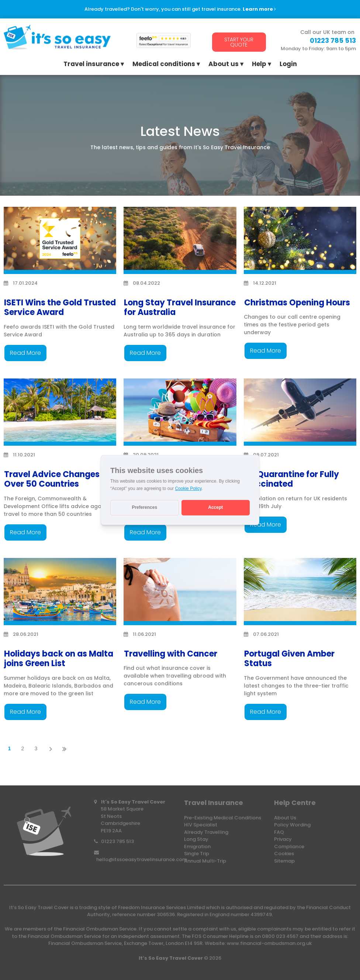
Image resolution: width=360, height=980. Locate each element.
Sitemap (284, 861)
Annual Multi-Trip (205, 861)
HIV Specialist (201, 825)
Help (259, 65)
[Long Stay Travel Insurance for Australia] (180, 241)
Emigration (197, 847)
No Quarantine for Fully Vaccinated (292, 479)
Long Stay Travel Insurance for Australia (180, 307)
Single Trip (197, 854)
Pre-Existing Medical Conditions (223, 818)
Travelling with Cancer (171, 654)
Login (288, 65)
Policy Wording (292, 825)
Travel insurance (91, 65)
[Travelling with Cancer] (180, 592)
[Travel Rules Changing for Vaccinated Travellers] (180, 412)
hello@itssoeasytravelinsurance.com (142, 859)
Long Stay (196, 839)
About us (224, 65)
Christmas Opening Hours (297, 303)
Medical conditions (164, 65)
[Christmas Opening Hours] (300, 241)
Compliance (289, 847)
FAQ (279, 832)
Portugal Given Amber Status (289, 659)
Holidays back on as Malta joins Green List (59, 659)
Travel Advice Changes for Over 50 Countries (59, 479)
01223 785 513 (117, 841)
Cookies (284, 854)
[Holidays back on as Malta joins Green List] (60, 592)
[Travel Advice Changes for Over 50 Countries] (60, 412)
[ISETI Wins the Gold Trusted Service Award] (60, 241)
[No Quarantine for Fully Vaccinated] (300, 412)
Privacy (283, 839)
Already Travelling (206, 832)
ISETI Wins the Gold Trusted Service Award (60, 307)
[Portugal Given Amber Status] (300, 592)
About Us (285, 818)
